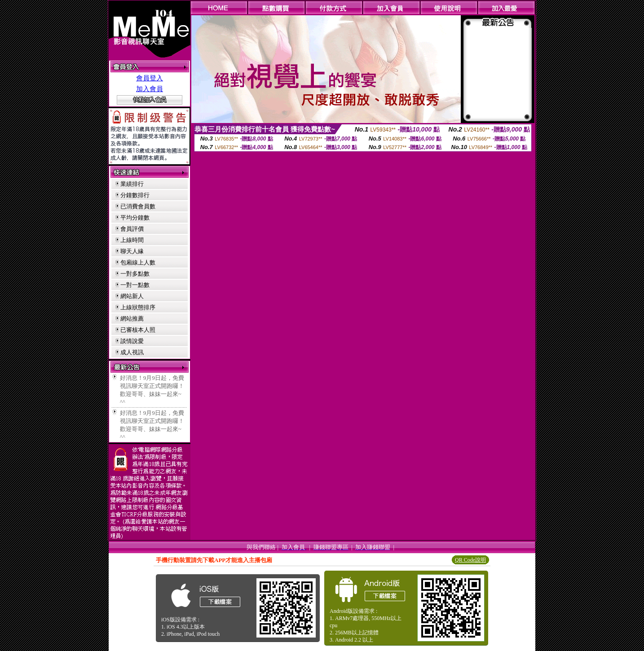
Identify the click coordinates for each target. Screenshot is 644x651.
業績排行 (132, 184)
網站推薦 (132, 319)
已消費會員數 (138, 206)
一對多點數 (135, 274)
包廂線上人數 (138, 262)
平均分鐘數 (135, 218)
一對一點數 (135, 285)
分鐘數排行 (135, 195)
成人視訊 (132, 352)
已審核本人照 (138, 330)
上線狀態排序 (138, 307)
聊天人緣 (132, 251)
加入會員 (150, 89)
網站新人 (132, 296)
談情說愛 (132, 341)
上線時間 (132, 240)
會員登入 (150, 78)
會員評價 (132, 229)
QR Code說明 (470, 560)
